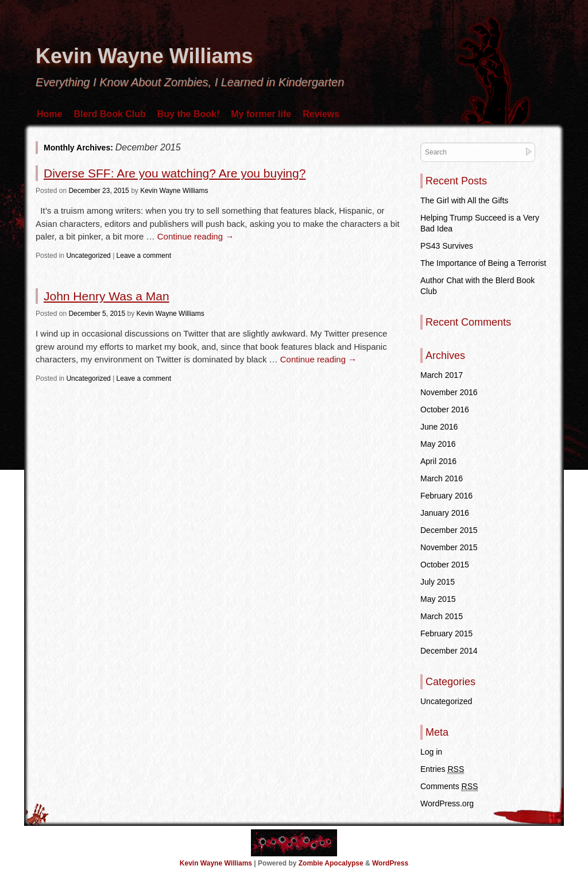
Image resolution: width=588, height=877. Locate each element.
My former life (261, 114)
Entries (442, 769)
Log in (431, 752)
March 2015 (442, 616)
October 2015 (445, 565)
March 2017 (442, 375)
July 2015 (438, 582)
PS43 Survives (447, 246)
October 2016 (445, 409)
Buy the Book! (188, 114)
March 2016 (442, 478)
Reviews (321, 114)
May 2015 (438, 599)
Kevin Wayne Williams (144, 56)
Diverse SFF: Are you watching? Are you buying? (175, 173)
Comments (449, 787)
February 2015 (446, 633)
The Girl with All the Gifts (464, 200)
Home (49, 114)
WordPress (390, 863)
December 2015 (449, 530)
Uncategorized (88, 256)
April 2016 (438, 461)
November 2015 (449, 547)
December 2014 (449, 651)
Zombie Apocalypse (332, 863)
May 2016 (438, 444)
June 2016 (439, 427)
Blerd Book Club (109, 114)
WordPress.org (447, 803)
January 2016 (445, 513)
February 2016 (446, 496)
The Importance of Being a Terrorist (483, 263)
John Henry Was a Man (107, 296)
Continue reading (196, 236)
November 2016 (449, 392)
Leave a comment (144, 256)
